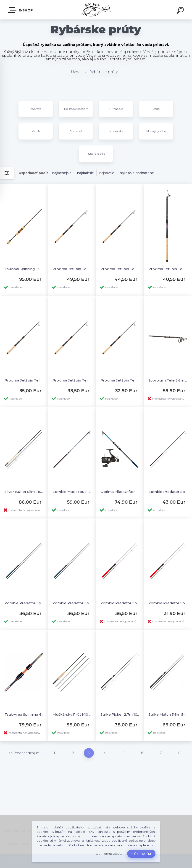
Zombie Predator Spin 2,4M (168, 492)
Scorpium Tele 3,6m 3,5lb (168, 380)
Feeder (156, 109)
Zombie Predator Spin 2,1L (24, 603)
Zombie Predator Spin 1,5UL (168, 603)
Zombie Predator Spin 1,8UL (120, 603)
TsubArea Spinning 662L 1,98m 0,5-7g (24, 714)
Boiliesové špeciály (76, 109)
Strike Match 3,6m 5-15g (168, 714)
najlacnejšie (62, 173)
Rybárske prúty (104, 72)
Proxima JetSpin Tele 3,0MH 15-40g (72, 269)
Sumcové (76, 131)
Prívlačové (116, 109)
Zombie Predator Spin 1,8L (72, 603)
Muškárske (116, 131)
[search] (181, 11)
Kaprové (36, 109)
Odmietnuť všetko (109, 854)
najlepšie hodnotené (137, 173)
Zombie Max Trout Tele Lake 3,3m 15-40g (72, 492)
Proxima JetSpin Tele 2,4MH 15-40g (168, 269)
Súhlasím (141, 854)
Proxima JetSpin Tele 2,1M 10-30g (24, 380)
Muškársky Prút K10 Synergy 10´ (72, 714)
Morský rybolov (156, 131)
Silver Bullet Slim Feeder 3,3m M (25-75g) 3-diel (24, 492)
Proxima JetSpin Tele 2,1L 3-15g (72, 380)
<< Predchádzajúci (24, 753)
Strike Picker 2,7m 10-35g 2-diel (120, 714)
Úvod (76, 72)
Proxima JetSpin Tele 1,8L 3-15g (120, 380)
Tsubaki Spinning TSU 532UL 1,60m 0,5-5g (24, 269)
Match (36, 131)
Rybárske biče (96, 154)
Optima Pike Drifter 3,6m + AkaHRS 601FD (120, 492)
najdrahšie (85, 173)
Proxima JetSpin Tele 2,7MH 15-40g (120, 269)
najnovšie (107, 173)
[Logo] (96, 10)
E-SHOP (21, 10)
